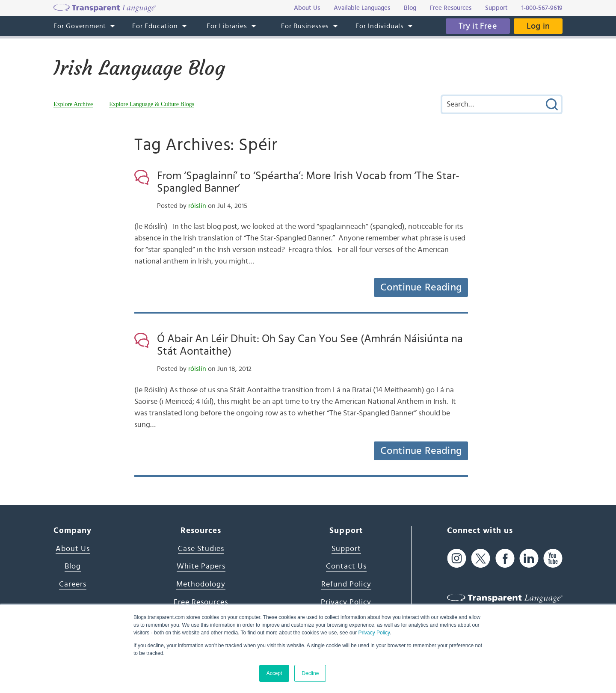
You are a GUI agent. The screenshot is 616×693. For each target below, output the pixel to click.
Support (346, 549)
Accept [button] (274, 673)
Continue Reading (421, 287)
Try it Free (478, 26)
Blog (73, 566)
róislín (197, 206)
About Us (73, 549)
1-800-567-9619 (542, 8)
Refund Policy (346, 584)
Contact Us (346, 566)
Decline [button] (310, 673)
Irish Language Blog (139, 68)
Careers (73, 584)
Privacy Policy (374, 633)
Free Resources (201, 602)
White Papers (201, 566)
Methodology (201, 584)
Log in (538, 26)
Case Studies (201, 549)
